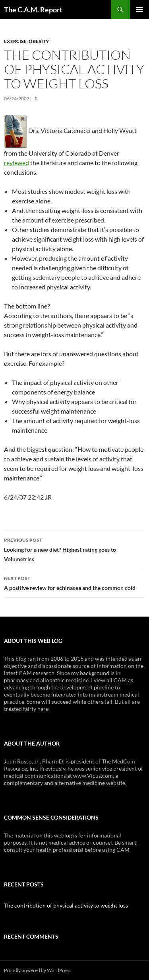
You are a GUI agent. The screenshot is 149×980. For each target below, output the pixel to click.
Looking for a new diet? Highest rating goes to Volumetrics (74, 549)
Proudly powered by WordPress (37, 970)
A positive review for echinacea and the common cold (74, 582)
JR (35, 99)
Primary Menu (139, 10)
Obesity (39, 41)
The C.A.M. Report (33, 10)
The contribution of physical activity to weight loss (66, 905)
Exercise (15, 41)
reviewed (16, 163)
